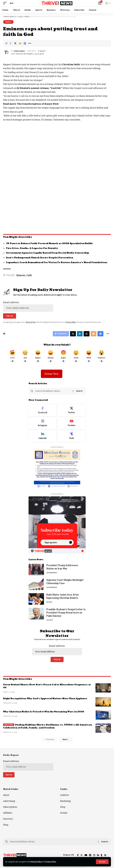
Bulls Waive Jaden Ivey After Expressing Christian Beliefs (63, 596)
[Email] (20, 43)
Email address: (28, 306)
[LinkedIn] (43, 436)
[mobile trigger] (6, 3)
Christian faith (71, 64)
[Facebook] (43, 410)
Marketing (65, 801)
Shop (6, 825)
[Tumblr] (102, 855)
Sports (49, 602)
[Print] (25, 43)
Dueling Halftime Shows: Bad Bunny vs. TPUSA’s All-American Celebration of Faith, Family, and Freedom (48, 726)
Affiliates (8, 813)
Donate (64, 813)
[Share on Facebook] (10, 43)
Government (52, 573)
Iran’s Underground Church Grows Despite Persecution (40, 258)
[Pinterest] (90, 855)
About (6, 795)
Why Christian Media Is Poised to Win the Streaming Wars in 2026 (44, 712)
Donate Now (52, 374)
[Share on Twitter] (15, 43)
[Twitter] (72, 410)
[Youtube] (72, 423)
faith (29, 275)
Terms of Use (51, 862)
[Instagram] (43, 423)
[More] (30, 43)
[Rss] (105, 855)
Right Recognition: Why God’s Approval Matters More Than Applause (45, 699)
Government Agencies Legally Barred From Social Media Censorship (48, 253)
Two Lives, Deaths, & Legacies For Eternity (32, 248)
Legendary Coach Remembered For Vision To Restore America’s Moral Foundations (57, 262)
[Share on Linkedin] (80, 334)
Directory (8, 819)
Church (50, 620)
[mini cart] (100, 3)
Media (8, 22)
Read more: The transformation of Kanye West (31, 104)
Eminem (21, 275)
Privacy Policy (36, 862)
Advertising (9, 801)
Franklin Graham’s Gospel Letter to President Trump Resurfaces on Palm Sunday (66, 613)
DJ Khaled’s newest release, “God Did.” (39, 88)
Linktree (65, 795)
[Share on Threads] (87, 334)
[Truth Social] (72, 436)
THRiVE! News (19, 51)
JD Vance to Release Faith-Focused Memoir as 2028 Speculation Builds (49, 243)
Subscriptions (10, 807)
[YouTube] (86, 855)
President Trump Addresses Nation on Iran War (62, 567)
